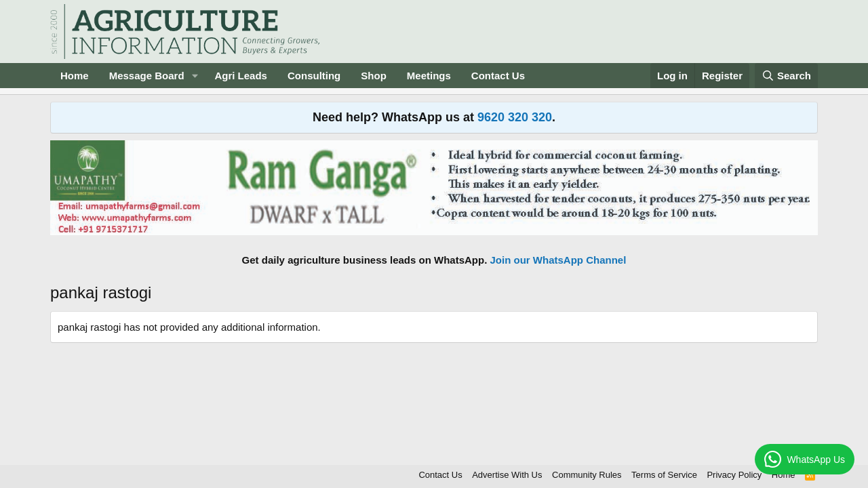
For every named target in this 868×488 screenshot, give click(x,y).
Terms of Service (664, 475)
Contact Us (498, 76)
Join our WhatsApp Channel (558, 260)
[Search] (787, 76)
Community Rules (587, 475)
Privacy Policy (734, 475)
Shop (374, 76)
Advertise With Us (507, 475)
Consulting (314, 76)
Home (75, 76)
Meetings (429, 76)
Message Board (147, 76)
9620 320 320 (515, 117)
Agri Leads (241, 76)
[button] (195, 76)
